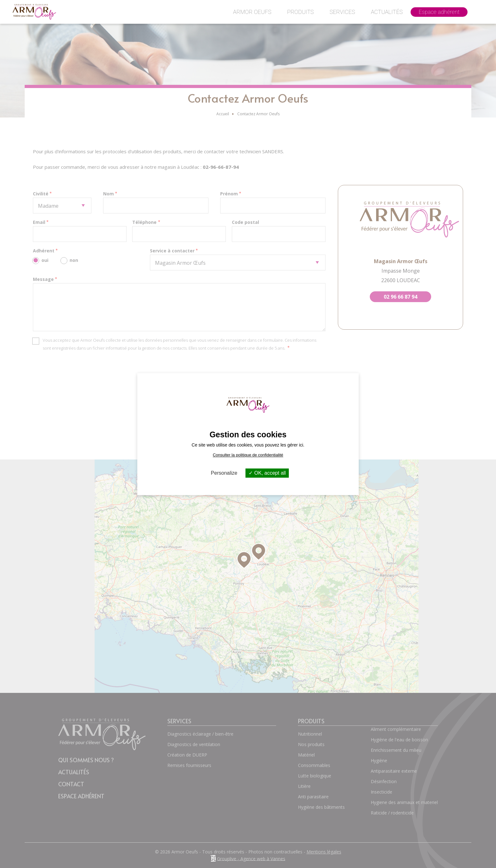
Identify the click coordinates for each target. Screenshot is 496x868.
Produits (301, 12)
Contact (479, 16)
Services (342, 12)
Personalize (224, 473)
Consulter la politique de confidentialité (248, 455)
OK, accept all (267, 473)
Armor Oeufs (252, 12)
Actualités (387, 12)
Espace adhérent (439, 12)
